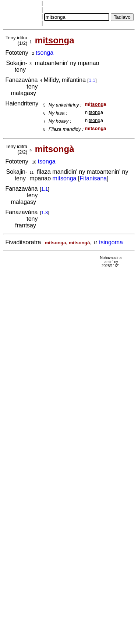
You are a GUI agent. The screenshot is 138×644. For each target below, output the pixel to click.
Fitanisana (93, 178)
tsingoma (111, 242)
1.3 (45, 213)
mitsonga (65, 178)
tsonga (45, 53)
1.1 (92, 80)
